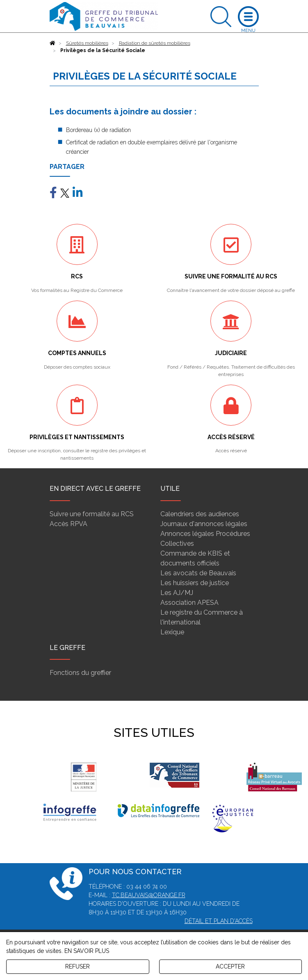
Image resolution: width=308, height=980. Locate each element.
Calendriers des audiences (200, 514)
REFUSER (78, 966)
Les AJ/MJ (177, 593)
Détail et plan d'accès (219, 921)
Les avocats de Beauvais (198, 573)
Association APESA (189, 603)
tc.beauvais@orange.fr (149, 895)
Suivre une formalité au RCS (92, 514)
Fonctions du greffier (80, 673)
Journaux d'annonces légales (204, 524)
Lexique (172, 632)
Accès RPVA (68, 524)
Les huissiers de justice (195, 583)
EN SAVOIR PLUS (87, 951)
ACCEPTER (230, 966)
